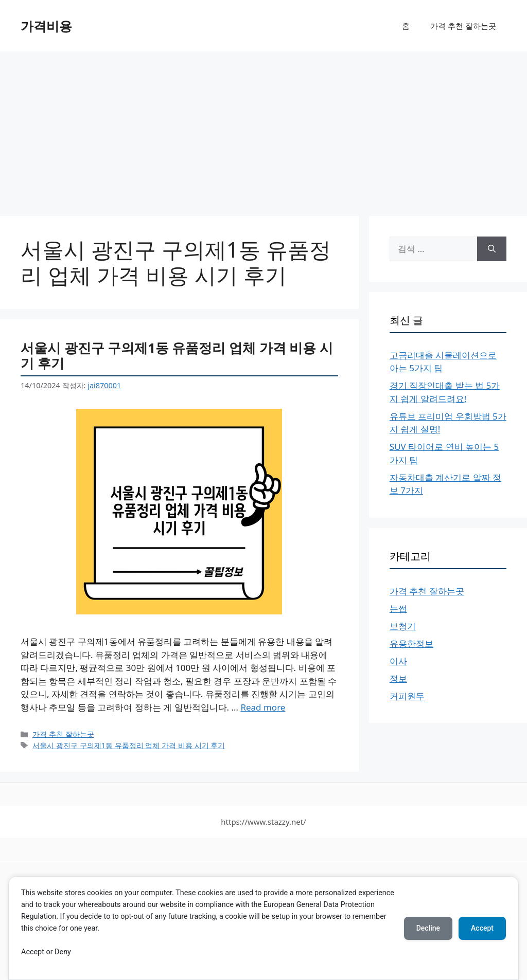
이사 (398, 661)
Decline (428, 928)
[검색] (492, 249)
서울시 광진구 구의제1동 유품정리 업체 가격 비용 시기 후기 (177, 356)
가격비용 (46, 26)
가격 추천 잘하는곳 (463, 26)
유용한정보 (411, 643)
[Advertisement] (263, 129)
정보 (398, 678)
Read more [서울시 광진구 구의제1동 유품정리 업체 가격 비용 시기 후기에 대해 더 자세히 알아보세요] (263, 707)
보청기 (403, 626)
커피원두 (407, 696)
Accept (482, 928)
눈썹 (398, 609)
